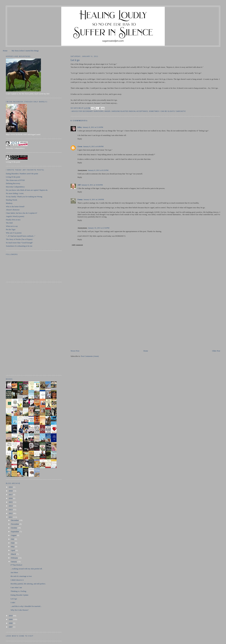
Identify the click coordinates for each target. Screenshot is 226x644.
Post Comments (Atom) (90, 356)
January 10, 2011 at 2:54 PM (99, 228)
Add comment (77, 245)
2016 (11, 498)
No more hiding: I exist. (15, 193)
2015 (11, 502)
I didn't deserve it (17, 580)
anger (107, 111)
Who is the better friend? (15, 207)
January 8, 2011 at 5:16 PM (93, 127)
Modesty (9, 203)
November (15, 524)
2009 (11, 619)
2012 (11, 513)
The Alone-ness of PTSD (15, 180)
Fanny (80, 199)
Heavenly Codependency (15, 187)
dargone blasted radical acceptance (130, 111)
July (13, 539)
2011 (11, 517)
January (14, 562)
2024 (11, 487)
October (14, 528)
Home (5, 51)
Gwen (80, 146)
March (14, 554)
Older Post (216, 351)
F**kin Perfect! (16, 565)
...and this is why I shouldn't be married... (26, 606)
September (15, 532)
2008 (11, 623)
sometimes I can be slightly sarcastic (167, 111)
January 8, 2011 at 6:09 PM (93, 146)
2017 (11, 495)
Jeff (79, 185)
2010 (11, 616)
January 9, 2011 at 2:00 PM (94, 199)
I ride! (13, 602)
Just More (14, 572)
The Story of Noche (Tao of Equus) (19, 239)
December (15, 520)
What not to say (12, 226)
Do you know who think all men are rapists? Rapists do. (27, 190)
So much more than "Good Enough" (19, 243)
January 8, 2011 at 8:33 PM (98, 170)
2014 (11, 506)
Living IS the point (13, 177)
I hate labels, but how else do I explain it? (22, 213)
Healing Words (12, 200)
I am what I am (16, 587)
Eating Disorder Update (19, 595)
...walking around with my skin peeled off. (26, 569)
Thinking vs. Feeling (18, 591)
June (13, 543)
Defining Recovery (13, 183)
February (15, 558)
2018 (11, 491)
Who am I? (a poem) (14, 233)
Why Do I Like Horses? (19, 610)
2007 (11, 627)
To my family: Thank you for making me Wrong (24, 197)
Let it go (14, 599)
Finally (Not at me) (13, 220)
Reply (80, 139)
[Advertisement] (92, 329)
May (13, 547)
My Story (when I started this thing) (25, 51)
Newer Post (75, 351)
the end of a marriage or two (21, 576)
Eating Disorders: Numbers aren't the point (22, 174)
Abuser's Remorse (13, 210)
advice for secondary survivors (88, 111)
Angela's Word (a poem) (15, 216)
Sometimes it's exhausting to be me (19, 246)
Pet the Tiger (11, 229)
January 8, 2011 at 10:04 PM (92, 185)
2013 (11, 510)
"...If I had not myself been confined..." (21, 236)
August (14, 535)
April (13, 550)
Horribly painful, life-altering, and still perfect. (28, 584)
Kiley (80, 127)
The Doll (9, 223)
